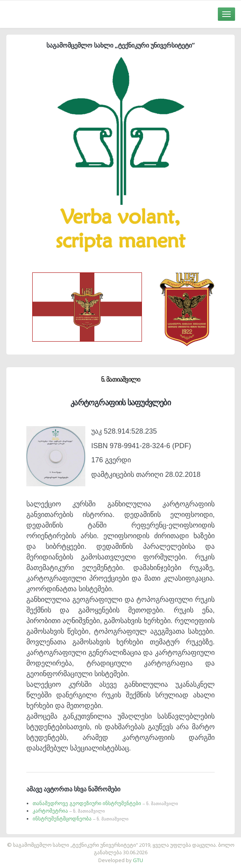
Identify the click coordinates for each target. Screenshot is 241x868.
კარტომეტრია (69, 811)
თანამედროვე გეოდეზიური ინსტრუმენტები (105, 803)
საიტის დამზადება (144, 841)
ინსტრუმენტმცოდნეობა (81, 819)
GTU (138, 860)
